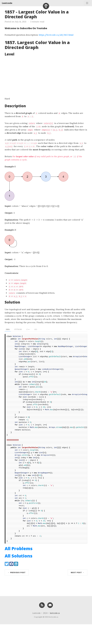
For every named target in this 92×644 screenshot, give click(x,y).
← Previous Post (17, 592)
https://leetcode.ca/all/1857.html (56, 35)
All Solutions (19, 576)
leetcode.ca (55, 633)
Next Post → (78, 592)
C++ (28, 329)
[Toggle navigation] (87, 3)
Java (8, 329)
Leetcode (7, 3)
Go (36, 329)
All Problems (19, 568)
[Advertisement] (46, 77)
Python (18, 329)
